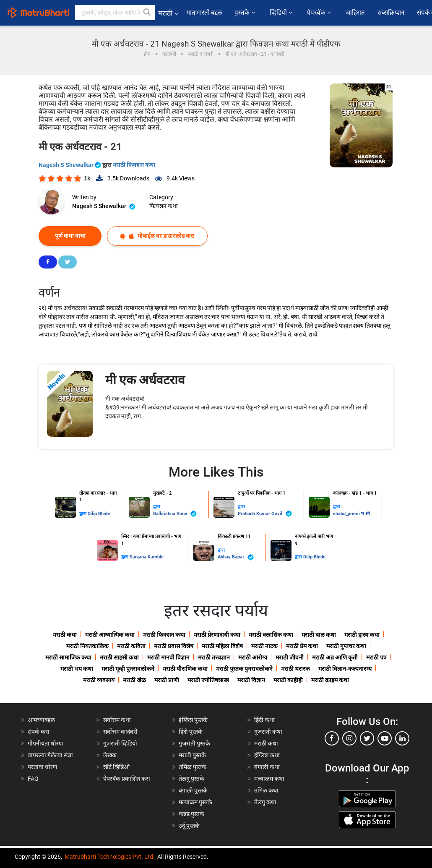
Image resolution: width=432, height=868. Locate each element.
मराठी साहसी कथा (119, 657)
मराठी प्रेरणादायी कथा (217, 635)
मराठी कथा (65, 635)
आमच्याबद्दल (41, 720)
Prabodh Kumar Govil (265, 514)
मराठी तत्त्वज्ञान (214, 657)
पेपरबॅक (320, 13)
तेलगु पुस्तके (191, 779)
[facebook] (332, 738)
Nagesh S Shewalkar (70, 165)
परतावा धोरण (43, 767)
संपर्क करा (39, 732)
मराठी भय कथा (77, 669)
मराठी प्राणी (167, 680)
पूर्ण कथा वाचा (70, 236)
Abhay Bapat (236, 557)
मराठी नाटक (264, 646)
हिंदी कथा (264, 720)
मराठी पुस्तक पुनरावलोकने (244, 669)
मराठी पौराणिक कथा (185, 669)
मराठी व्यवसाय (99, 680)
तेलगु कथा (265, 802)
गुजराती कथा (268, 732)
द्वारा (83, 514)
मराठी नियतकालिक (87, 646)
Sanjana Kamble (147, 557)
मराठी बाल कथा (319, 635)
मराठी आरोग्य (253, 657)
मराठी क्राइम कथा (330, 680)
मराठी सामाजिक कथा (68, 657)
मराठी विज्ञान (251, 680)
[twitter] (367, 738)
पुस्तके (246, 13)
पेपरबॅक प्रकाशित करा (127, 779)
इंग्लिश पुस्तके (193, 720)
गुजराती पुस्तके (194, 743)
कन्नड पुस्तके (191, 814)
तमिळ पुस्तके (193, 767)
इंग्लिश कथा (267, 755)
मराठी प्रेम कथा (302, 646)
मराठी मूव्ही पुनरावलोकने (128, 669)
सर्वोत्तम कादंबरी (120, 732)
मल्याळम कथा (269, 779)
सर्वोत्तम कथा (117, 720)
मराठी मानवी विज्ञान (168, 657)
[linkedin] (402, 738)
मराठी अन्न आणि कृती (335, 657)
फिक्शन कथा (164, 206)
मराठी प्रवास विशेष (174, 646)
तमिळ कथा (266, 790)
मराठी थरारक (295, 669)
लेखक (110, 755)
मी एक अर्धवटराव (145, 380)
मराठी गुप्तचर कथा (346, 646)
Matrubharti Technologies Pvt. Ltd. (110, 857)
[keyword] (115, 13)
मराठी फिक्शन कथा (134, 165)
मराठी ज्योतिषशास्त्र (208, 680)
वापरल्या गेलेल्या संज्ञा (50, 755)
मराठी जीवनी (290, 657)
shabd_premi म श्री (351, 514)
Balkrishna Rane (175, 514)
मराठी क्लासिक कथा (271, 635)
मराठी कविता (131, 646)
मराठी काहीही (288, 680)
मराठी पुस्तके (192, 755)
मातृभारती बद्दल (204, 13)
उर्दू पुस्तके (189, 826)
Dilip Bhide (99, 514)
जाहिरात (355, 13)
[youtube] (385, 738)
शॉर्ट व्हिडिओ (116, 767)
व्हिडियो (282, 13)
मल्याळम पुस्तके (195, 802)
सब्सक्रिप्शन (391, 13)
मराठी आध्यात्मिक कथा (110, 635)
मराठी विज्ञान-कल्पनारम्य (345, 669)
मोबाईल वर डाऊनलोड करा (157, 236)
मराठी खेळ (134, 680)
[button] (147, 13)
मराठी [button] (168, 13)
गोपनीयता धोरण (45, 743)
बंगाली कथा (267, 767)
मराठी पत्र (376, 657)
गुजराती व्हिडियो (120, 743)
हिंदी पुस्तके (191, 732)
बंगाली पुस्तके (193, 790)
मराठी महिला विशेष (222, 646)
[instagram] (349, 738)
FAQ (33, 779)
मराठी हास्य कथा (362, 635)
